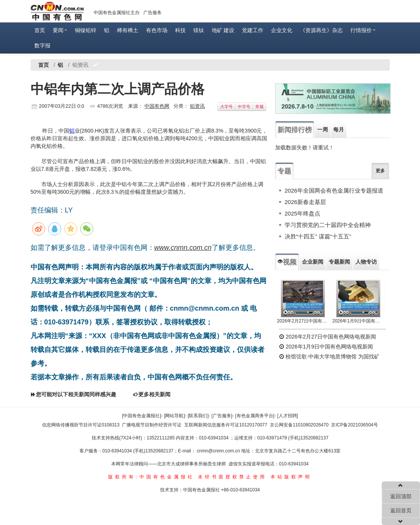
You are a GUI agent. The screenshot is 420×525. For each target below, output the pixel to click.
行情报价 (363, 30)
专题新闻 (339, 262)
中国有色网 (157, 106)
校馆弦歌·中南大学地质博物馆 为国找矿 (329, 356)
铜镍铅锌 (86, 30)
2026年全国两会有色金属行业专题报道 (334, 190)
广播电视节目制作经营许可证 (152, 425)
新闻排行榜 (295, 130)
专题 (284, 171)
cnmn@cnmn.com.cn (219, 451)
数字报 (42, 45)
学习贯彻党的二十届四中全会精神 (328, 225)
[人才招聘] (288, 416)
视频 (287, 262)
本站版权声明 (291, 477)
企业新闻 (313, 262)
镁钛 (199, 30)
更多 (380, 171)
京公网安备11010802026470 (299, 425)
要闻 (60, 30)
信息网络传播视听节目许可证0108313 (81, 425)
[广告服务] (222, 416)
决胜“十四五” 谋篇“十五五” (318, 236)
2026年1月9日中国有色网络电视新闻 (358, 321)
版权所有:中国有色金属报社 (151, 477)
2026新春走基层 (305, 202)
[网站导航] (174, 416)
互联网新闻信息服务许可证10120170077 (226, 425)
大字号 (226, 107)
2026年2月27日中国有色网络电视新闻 (303, 321)
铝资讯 (197, 106)
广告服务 (152, 13)
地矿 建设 (223, 30)
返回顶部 (401, 496)
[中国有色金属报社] (142, 416)
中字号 (244, 107)
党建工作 (253, 30)
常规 (259, 107)
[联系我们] (198, 416)
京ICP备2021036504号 (354, 425)
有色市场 (157, 30)
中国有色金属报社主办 (117, 13)
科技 (180, 30)
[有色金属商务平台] (255, 416)
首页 (40, 30)
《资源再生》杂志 (321, 30)
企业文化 (282, 30)
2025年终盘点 (302, 213)
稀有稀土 (128, 30)
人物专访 (366, 262)
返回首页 (401, 510)
